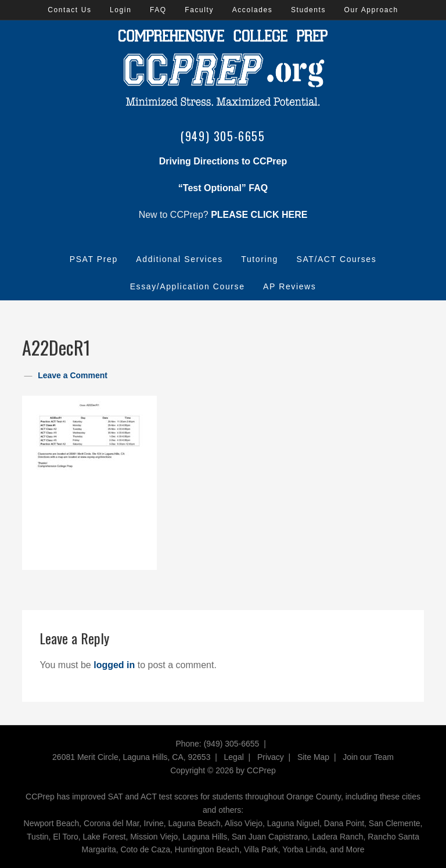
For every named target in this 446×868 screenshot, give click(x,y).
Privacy (271, 757)
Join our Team (368, 757)
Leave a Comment (73, 375)
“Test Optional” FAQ (223, 188)
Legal (234, 757)
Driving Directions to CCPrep (223, 161)
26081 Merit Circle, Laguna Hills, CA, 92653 (131, 757)
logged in (114, 665)
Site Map (313, 757)
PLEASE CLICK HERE (259, 215)
